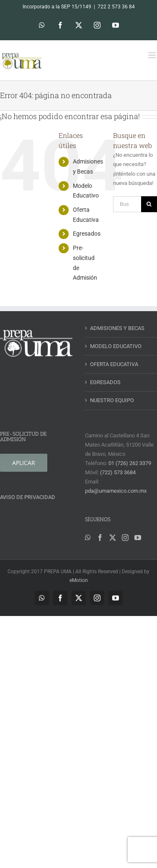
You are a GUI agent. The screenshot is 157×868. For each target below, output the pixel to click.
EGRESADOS (105, 382)
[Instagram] (125, 538)
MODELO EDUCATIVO (116, 346)
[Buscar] (149, 204)
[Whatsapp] (88, 538)
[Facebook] (100, 538)
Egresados (87, 234)
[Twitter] (113, 538)
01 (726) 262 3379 (130, 463)
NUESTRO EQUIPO (112, 400)
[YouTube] (138, 538)
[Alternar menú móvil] (153, 55)
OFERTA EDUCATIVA (114, 364)
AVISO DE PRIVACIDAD (28, 497)
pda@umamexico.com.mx (116, 491)
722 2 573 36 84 (116, 7)
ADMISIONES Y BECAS (117, 328)
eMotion (79, 580)
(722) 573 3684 (118, 472)
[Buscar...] (127, 204)
